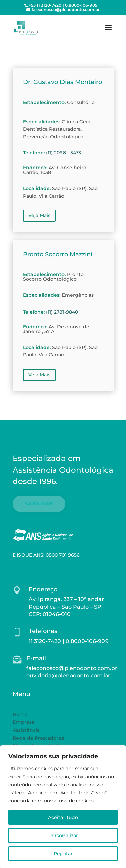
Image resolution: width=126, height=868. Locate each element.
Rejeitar (63, 854)
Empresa (24, 722)
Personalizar (63, 836)
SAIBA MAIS (39, 504)
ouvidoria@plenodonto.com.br (68, 676)
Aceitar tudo (63, 817)
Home (20, 714)
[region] (63, 807)
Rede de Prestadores (38, 738)
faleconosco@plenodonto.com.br (72, 668)
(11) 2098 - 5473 (64, 153)
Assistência (26, 730)
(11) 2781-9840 (62, 312)
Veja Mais (39, 215)
